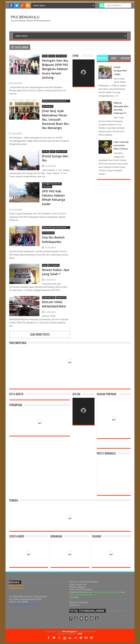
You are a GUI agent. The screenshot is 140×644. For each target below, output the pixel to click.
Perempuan (16, 405)
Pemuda (14, 500)
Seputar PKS (61, 297)
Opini (75, 56)
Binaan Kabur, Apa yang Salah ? (56, 272)
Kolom (76, 394)
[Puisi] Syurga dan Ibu (55, 158)
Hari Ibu (52, 56)
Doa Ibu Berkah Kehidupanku (53, 239)
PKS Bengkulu (25, 17)
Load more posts (40, 334)
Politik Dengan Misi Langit (120, 71)
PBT (80, 634)
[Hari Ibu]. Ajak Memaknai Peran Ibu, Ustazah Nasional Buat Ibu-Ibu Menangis (56, 119)
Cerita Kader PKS (55, 184)
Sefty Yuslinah (61, 56)
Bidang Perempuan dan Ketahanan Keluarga (55, 101)
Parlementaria (18, 343)
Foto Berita (16, 394)
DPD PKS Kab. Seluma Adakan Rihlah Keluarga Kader (54, 198)
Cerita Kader (17, 536)
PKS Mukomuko (48, 233)
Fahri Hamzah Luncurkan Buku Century (121, 145)
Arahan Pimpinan (106, 394)
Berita (45, 56)
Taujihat (97, 536)
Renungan (56, 536)
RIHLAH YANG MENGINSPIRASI (54, 304)
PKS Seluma (47, 187)
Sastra (53, 152)
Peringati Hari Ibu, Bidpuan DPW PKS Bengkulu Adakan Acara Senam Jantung (55, 69)
